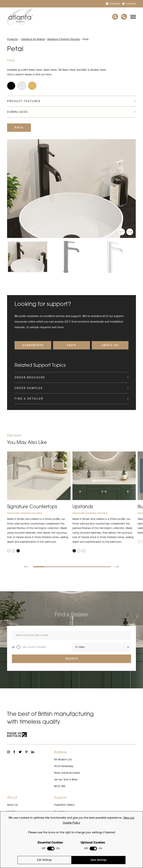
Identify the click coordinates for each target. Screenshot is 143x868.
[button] (122, 232)
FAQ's (71, 345)
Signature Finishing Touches (63, 39)
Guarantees (33, 345)
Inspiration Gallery (64, 805)
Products (12, 39)
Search (72, 664)
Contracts (129, 4)
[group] (71, 189)
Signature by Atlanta (33, 39)
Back (19, 127)
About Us (110, 345)
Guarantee (113, 4)
